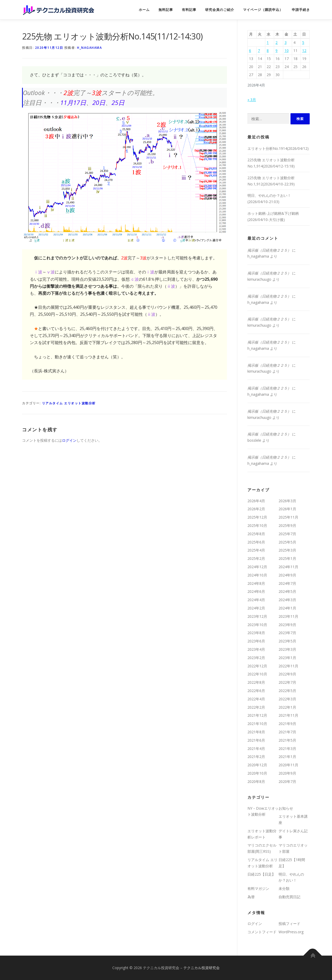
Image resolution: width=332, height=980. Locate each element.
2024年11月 (288, 567)
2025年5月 (287, 542)
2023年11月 (288, 616)
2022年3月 (287, 699)
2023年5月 (287, 641)
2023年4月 (256, 649)
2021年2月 (256, 757)
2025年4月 (256, 550)
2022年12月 (257, 666)
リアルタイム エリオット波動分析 (69, 403)
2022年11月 (288, 666)
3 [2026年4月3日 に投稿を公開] (286, 42)
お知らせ (286, 808)
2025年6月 (256, 542)
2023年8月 (256, 633)
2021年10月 (257, 724)
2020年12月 (257, 765)
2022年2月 (256, 707)
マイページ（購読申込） (263, 10)
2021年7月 (287, 732)
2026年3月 (287, 501)
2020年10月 (257, 773)
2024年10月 (257, 575)
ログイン (69, 440)
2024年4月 (256, 600)
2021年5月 (287, 740)
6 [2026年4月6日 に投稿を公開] (250, 51)
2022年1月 (287, 707)
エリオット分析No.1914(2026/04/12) (278, 148)
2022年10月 (257, 674)
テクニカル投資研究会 (202, 968)
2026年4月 (256, 501)
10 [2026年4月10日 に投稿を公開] (287, 51)
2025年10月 (257, 525)
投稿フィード (289, 924)
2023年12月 (257, 616)
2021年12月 (257, 715)
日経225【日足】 (261, 874)
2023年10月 (257, 625)
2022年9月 (287, 674)
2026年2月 (256, 509)
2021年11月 (288, 715)
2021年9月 (287, 724)
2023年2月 (256, 658)
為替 (251, 897)
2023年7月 (287, 633)
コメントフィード (262, 932)
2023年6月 (256, 641)
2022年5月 (287, 691)
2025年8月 (256, 534)
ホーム (144, 10)
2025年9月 (287, 525)
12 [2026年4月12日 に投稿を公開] (304, 51)
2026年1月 (287, 509)
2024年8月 (256, 583)
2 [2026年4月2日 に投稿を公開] (276, 42)
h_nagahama (89, 48)
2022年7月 (287, 682)
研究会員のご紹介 (220, 10)
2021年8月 (256, 732)
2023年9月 (287, 625)
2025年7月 (287, 534)
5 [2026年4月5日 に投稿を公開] (303, 42)
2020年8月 (256, 781)
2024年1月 (287, 608)
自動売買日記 (289, 897)
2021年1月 (287, 757)
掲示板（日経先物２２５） (269, 250)
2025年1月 (287, 558)
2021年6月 (256, 740)
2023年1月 (287, 658)
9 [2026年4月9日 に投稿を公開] (276, 51)
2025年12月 (257, 517)
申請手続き (301, 10)
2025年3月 (287, 550)
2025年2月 (256, 558)
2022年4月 (256, 699)
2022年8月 (256, 682)
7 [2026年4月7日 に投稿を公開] (259, 51)
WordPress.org (291, 932)
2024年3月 (287, 600)
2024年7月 (287, 583)
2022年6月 (256, 691)
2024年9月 (287, 575)
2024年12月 (257, 567)
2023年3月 (287, 649)
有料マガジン (258, 888)
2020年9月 (287, 773)
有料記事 (189, 10)
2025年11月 (288, 517)
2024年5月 (287, 591)
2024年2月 (256, 608)
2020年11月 (288, 765)
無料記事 (166, 10)
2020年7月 (287, 781)
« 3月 (252, 100)
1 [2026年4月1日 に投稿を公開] (268, 42)
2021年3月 (287, 749)
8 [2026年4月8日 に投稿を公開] (268, 51)
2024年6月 (256, 591)
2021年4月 (256, 749)
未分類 (284, 888)
